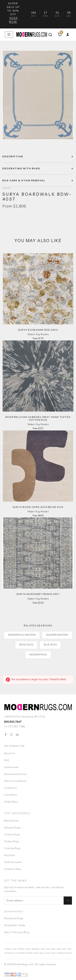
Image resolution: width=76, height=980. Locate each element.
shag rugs (61, 949)
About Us (10, 753)
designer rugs (38, 949)
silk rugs (50, 949)
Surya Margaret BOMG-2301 (38, 594)
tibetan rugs (24, 949)
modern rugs (10, 949)
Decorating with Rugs (21, 168)
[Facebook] (6, 734)
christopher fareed (24, 953)
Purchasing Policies (15, 774)
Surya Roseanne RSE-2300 (38, 330)
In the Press (11, 795)
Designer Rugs (12, 828)
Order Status (11, 802)
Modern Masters (57, 635)
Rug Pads (10, 855)
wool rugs (38, 953)
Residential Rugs (14, 918)
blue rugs (50, 645)
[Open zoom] (38, 95)
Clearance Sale (12, 869)
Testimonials (11, 767)
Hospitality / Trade (14, 925)
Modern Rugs (38, 655)
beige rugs (26, 645)
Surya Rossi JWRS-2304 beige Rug (38, 507)
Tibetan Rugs (12, 841)
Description (13, 156)
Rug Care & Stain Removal (24, 180)
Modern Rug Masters (22, 635)
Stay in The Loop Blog (17, 932)
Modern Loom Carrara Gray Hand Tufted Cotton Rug (38, 418)
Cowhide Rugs (12, 848)
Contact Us (10, 788)
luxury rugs (50, 953)
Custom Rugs (12, 834)
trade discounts (65, 953)
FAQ (7, 760)
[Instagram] (11, 734)
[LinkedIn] (17, 734)
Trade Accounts (13, 862)
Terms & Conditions (15, 781)
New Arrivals (11, 821)
